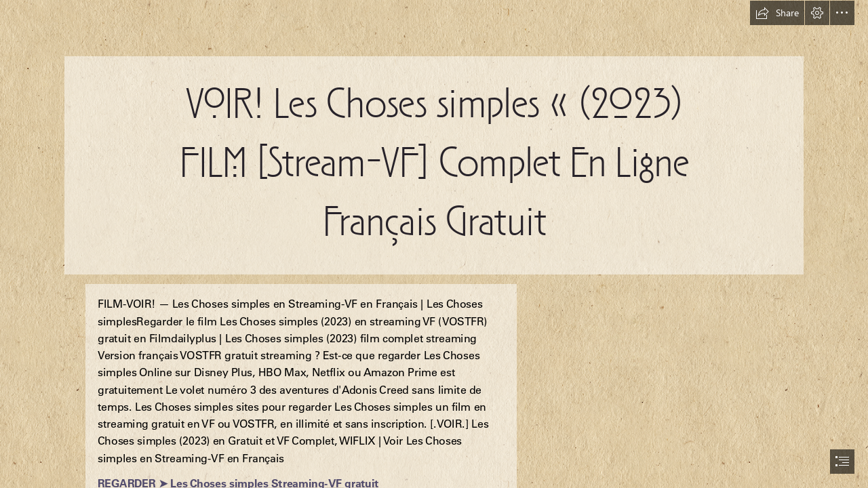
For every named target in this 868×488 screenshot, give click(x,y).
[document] (434, 244)
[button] (777, 13)
